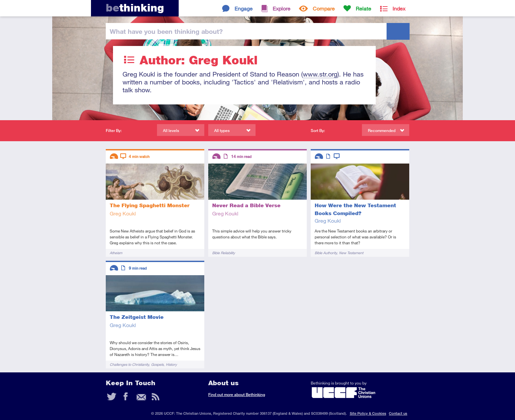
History (171, 364)
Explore (281, 8)
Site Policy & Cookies (368, 413)
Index (399, 8)
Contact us (398, 413)
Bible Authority (326, 253)
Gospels (157, 364)
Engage (244, 8)
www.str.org (320, 74)
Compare (324, 8)
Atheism (116, 253)
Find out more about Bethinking (237, 395)
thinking (135, 8)
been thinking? (166, 31)
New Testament (351, 253)
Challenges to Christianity (129, 364)
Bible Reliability (224, 253)
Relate (363, 8)
